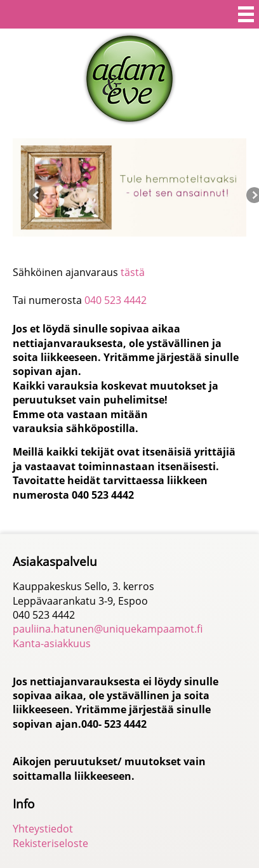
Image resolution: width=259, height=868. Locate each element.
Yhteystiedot (43, 829)
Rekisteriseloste (50, 843)
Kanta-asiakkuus (52, 643)
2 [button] (120, 245)
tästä (133, 272)
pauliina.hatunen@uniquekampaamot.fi (108, 629)
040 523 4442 (116, 300)
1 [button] (106, 245)
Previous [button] (37, 195)
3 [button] (134, 245)
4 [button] (148, 245)
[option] (129, 187)
